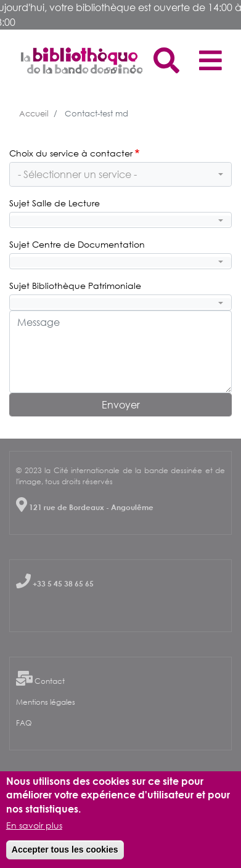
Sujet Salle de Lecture (55, 203)
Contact (50, 681)
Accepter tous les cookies (65, 851)
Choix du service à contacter (71, 153)
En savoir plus (34, 827)
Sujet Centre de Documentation (77, 244)
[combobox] (120, 174)
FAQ (24, 723)
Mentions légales (46, 702)
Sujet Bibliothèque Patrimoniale (75, 286)
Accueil (34, 113)
